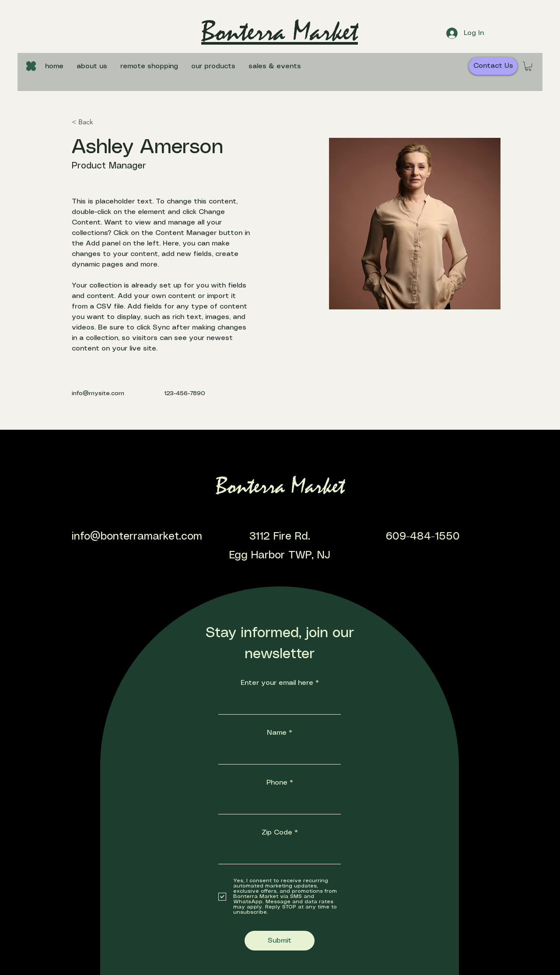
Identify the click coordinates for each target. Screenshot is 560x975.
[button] (213, 67)
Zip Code (277, 833)
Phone (277, 783)
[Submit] (280, 941)
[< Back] (89, 122)
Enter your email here (277, 683)
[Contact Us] (493, 66)
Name (277, 733)
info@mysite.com (98, 393)
